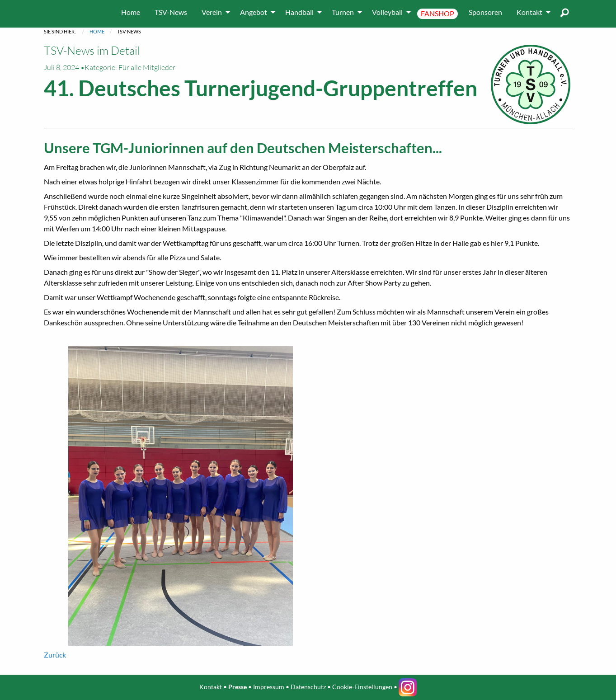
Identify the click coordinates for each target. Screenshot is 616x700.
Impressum (269, 686)
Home (97, 31)
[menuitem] (131, 12)
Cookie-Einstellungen (362, 686)
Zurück (55, 655)
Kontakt (211, 686)
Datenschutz (308, 686)
